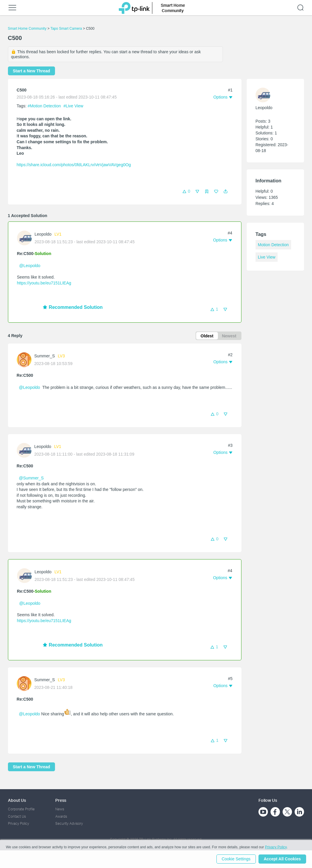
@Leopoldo (30, 266)
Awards (61, 816)
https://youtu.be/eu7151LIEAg (44, 283)
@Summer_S (31, 478)
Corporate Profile (21, 809)
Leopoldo (43, 234)
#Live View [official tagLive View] (73, 106)
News (60, 809)
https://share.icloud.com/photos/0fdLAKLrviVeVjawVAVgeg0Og (74, 165)
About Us (17, 800)
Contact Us (17, 816)
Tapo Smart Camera (66, 29)
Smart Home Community (27, 29)
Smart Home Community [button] (173, 8)
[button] (226, 191)
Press (61, 800)
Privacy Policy (19, 824)
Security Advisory (69, 824)
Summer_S (45, 356)
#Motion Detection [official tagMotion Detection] (45, 106)
